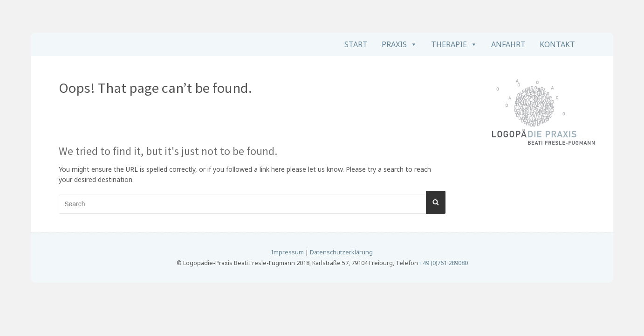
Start (356, 44)
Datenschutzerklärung (341, 252)
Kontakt (557, 44)
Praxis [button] (394, 44)
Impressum (288, 252)
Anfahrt (508, 44)
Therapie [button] (449, 44)
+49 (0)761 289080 (444, 263)
